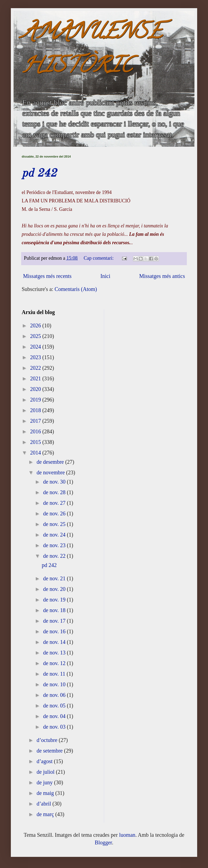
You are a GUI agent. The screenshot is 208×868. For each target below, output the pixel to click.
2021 (36, 378)
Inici (105, 276)
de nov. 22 (55, 556)
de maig (46, 793)
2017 (36, 421)
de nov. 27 (55, 503)
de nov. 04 (55, 716)
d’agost (45, 761)
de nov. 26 (55, 513)
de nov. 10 (55, 684)
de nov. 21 (55, 578)
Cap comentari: (99, 258)
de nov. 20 (55, 589)
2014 (36, 453)
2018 (36, 410)
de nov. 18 (55, 610)
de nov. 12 (55, 663)
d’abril (44, 804)
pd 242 (39, 174)
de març (46, 814)
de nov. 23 (55, 545)
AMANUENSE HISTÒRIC (92, 51)
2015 (36, 442)
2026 (36, 325)
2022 (36, 368)
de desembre (51, 462)
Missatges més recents (47, 276)
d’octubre (48, 740)
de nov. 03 (55, 727)
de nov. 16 (55, 631)
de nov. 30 (55, 482)
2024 (36, 347)
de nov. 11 (55, 674)
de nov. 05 (55, 706)
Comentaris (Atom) (76, 289)
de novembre (51, 472)
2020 (36, 389)
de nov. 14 (55, 642)
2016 (36, 431)
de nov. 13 (55, 653)
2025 (36, 336)
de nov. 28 (55, 492)
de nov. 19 (55, 600)
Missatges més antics (162, 276)
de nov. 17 (55, 621)
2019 (36, 400)
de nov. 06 (55, 695)
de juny (45, 782)
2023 (36, 357)
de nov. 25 (55, 524)
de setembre (50, 751)
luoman (127, 835)
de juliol (46, 772)
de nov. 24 (55, 535)
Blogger (103, 842)
